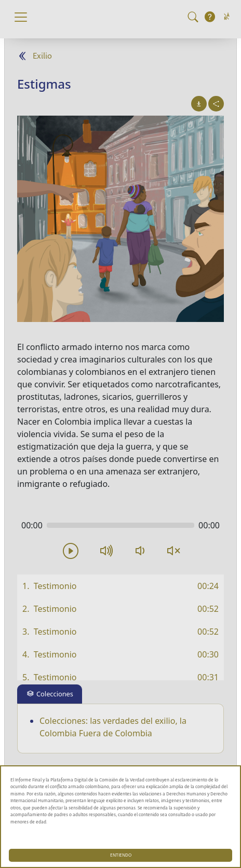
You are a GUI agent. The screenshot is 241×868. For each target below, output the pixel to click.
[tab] (50, 694)
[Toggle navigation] (21, 17)
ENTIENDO (121, 855)
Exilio (42, 56)
